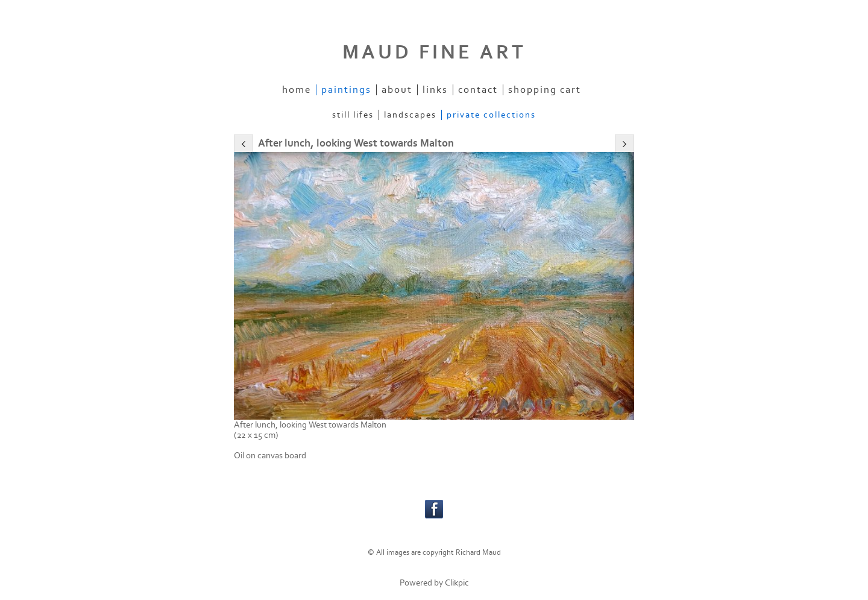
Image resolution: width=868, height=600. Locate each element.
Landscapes (410, 115)
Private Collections (491, 115)
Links (435, 90)
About (397, 90)
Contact (478, 90)
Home (297, 90)
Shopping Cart (545, 90)
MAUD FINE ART (434, 52)
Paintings (346, 90)
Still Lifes (353, 115)
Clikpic (457, 583)
